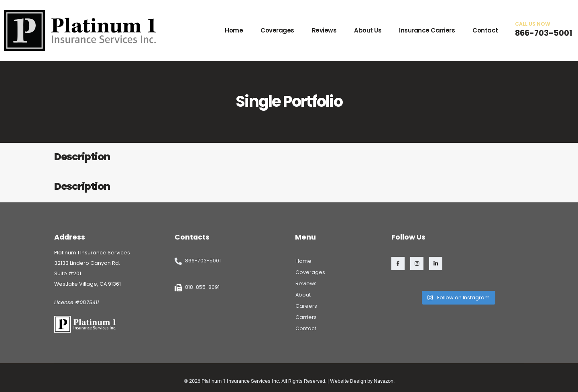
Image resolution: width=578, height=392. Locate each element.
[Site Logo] (80, 30)
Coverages (277, 30)
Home (234, 30)
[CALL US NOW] (544, 29)
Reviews (324, 30)
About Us (368, 30)
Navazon (384, 381)
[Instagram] (417, 263)
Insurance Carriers (427, 30)
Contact (485, 30)
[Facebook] (398, 263)
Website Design (348, 381)
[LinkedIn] (436, 263)
